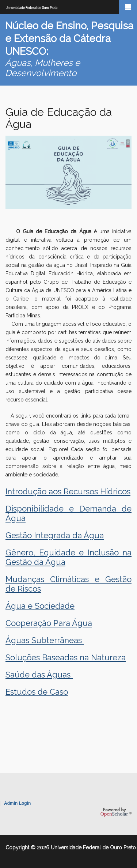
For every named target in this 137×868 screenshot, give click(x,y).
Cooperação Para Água (49, 623)
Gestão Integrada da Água (55, 535)
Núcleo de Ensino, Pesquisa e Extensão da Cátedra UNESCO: (69, 38)
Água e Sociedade (40, 606)
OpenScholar (116, 812)
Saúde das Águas (39, 675)
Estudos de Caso (37, 692)
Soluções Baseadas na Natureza (66, 657)
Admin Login (17, 803)
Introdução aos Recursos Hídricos (68, 491)
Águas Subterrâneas (45, 640)
